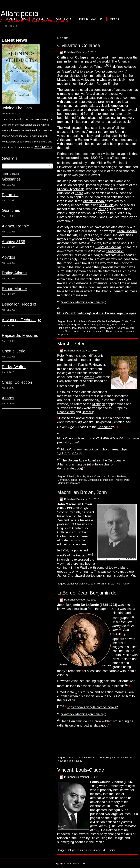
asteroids (85, 102)
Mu (132, 328)
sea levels (107, 205)
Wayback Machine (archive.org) (84, 302)
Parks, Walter (14, 367)
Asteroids (72, 321)
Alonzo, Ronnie (15, 226)
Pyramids (10, 195)
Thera (79, 193)
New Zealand (65, 761)
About (115, 19)
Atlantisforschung (96, 476)
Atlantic (71, 476)
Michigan (99, 404)
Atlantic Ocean (94, 201)
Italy (74, 328)
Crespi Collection (17, 382)
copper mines (78, 480)
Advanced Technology (21, 320)
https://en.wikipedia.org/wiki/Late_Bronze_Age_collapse (97, 313)
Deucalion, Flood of (19, 304)
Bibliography (91, 19)
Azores (8, 398)
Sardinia (87, 331)
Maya (61, 80)
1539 (108, 65)
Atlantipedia (20, 14)
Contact (11, 26)
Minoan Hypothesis (71, 189)
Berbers (87, 412)
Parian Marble (14, 289)
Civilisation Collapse (79, 45)
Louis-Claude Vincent (89, 850)
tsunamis (64, 110)
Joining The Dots (17, 108)
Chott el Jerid (14, 351)
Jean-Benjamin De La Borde (115, 757)
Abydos (8, 257)
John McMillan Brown (103, 584)
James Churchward (71, 576)
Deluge (71, 850)
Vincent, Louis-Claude (81, 770)
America (72, 757)
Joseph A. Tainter (87, 328)
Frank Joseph (127, 231)
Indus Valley (81, 80)
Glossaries (11, 179)
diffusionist (97, 356)
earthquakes (88, 106)
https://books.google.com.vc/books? (92, 707)
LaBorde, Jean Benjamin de (87, 593)
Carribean (63, 480)
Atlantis (81, 476)
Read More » (43, 147)
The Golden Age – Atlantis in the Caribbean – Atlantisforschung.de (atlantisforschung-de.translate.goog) (91, 464)
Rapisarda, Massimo (20, 335)
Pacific (76, 331)
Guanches (11, 210)
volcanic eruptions (112, 106)
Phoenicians (66, 412)
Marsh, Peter (71, 344)
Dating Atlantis (15, 273)
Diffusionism (95, 480)
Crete (125, 321)
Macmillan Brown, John (82, 492)
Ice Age (103, 209)
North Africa (64, 331)
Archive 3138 (13, 242)
